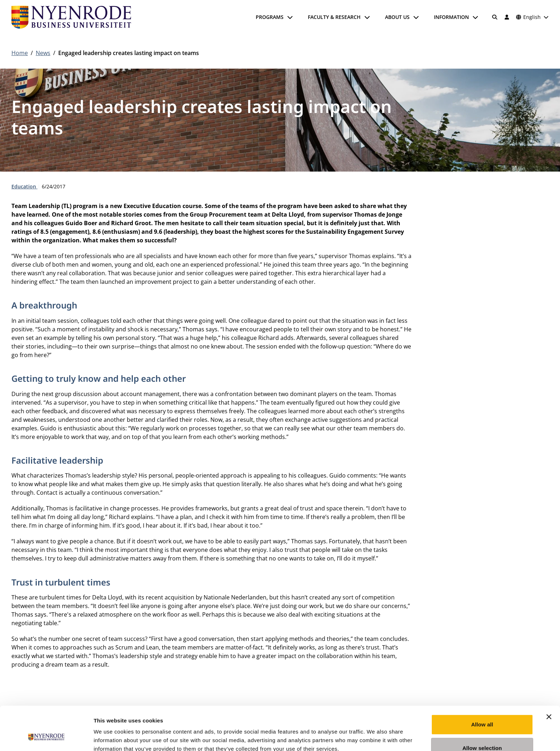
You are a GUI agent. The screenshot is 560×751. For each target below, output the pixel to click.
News (43, 53)
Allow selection (482, 710)
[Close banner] (549, 678)
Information (451, 17)
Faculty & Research (334, 17)
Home (20, 53)
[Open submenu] (290, 17)
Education (24, 186)
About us (397, 17)
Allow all (482, 686)
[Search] (495, 17)
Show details (375, 737)
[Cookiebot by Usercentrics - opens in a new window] (46, 737)
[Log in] (507, 17)
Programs (270, 17)
